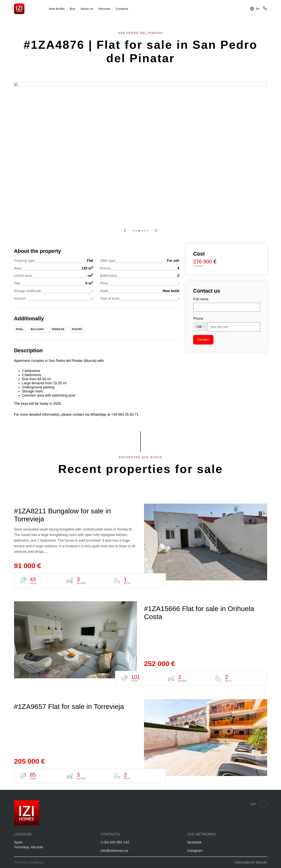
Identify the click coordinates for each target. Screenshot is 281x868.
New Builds (57, 9)
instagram (195, 851)
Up (259, 804)
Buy (73, 9)
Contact (203, 340)
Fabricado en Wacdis (251, 862)
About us (87, 9)
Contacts (122, 9)
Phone (198, 319)
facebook (194, 842)
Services (104, 9)
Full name (201, 299)
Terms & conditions (29, 862)
